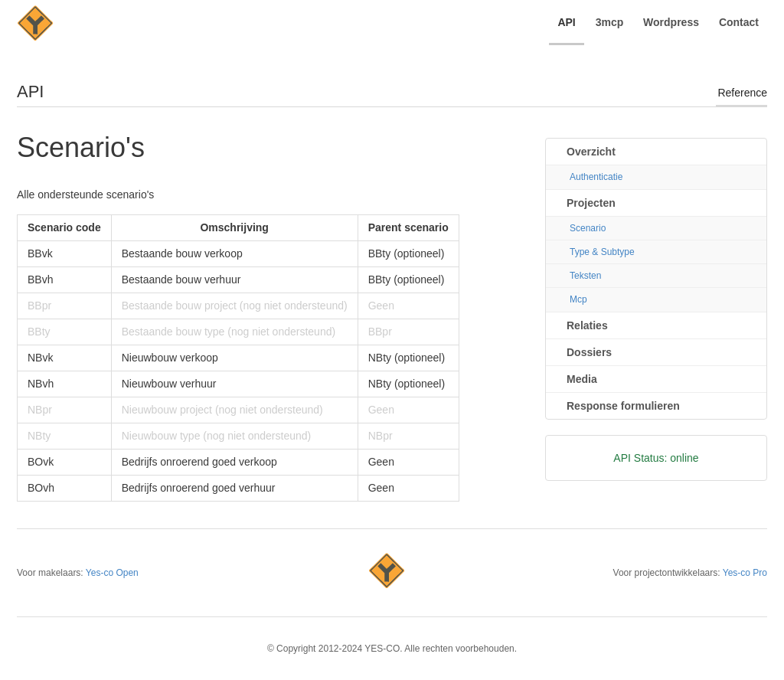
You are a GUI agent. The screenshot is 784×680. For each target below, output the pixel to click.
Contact (739, 22)
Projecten (591, 203)
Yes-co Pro (745, 573)
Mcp (578, 299)
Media (582, 379)
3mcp (610, 22)
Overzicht (591, 152)
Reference (742, 93)
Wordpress (671, 22)
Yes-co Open (112, 573)
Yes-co (387, 573)
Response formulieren (623, 406)
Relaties (587, 325)
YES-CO (35, 25)
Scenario (588, 228)
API (566, 22)
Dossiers (589, 352)
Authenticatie (596, 177)
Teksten (585, 276)
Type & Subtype (602, 252)
